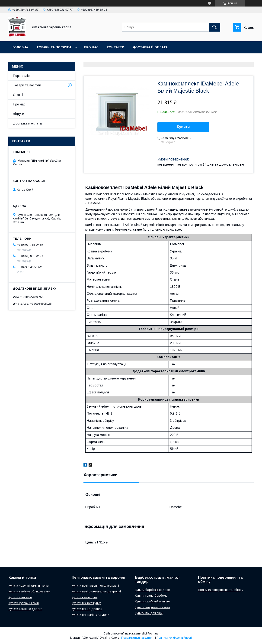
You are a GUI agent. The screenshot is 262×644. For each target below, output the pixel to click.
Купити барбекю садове (152, 590)
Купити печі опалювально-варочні (96, 591)
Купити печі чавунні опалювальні (95, 586)
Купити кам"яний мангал (152, 601)
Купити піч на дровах (87, 609)
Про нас (91, 47)
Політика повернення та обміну (221, 590)
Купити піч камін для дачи (90, 615)
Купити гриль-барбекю (151, 596)
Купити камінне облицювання (29, 591)
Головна (20, 47)
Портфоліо (21, 76)
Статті (18, 95)
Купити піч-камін (20, 597)
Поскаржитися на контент (138, 638)
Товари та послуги (54, 47)
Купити (183, 127)
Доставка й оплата (150, 47)
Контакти (116, 47)
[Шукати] (214, 27)
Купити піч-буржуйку (86, 603)
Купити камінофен (85, 597)
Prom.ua (153, 634)
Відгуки (19, 114)
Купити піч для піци (149, 613)
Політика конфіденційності (174, 638)
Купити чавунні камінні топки (29, 586)
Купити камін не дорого (26, 609)
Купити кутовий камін (24, 603)
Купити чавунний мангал (152, 607)
